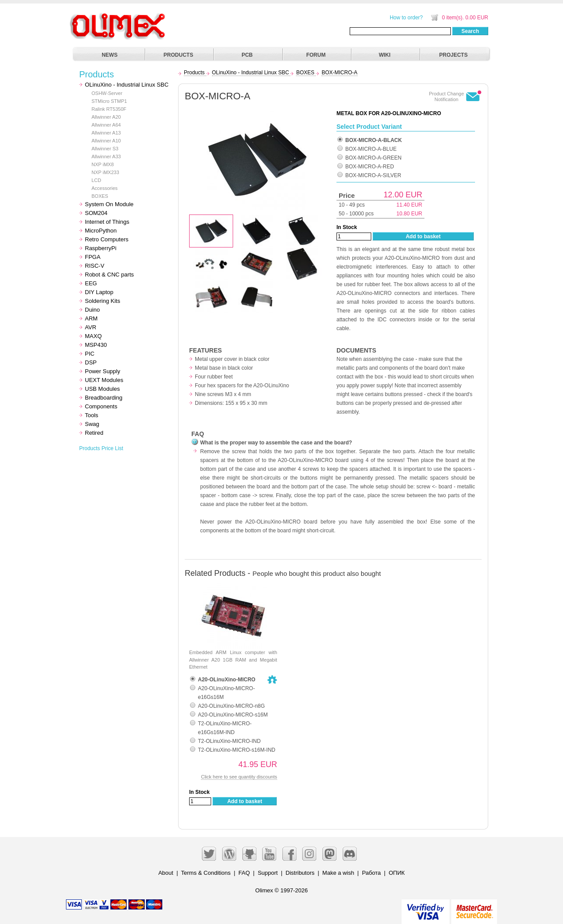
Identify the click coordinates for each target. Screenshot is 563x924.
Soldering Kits (102, 301)
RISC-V (95, 266)
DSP (91, 362)
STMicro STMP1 (109, 101)
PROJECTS (454, 55)
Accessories (104, 188)
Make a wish (338, 873)
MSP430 (96, 345)
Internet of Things (107, 222)
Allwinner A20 (106, 117)
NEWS (110, 55)
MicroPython (101, 231)
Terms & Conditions (206, 873)
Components (101, 406)
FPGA (93, 257)
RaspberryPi (101, 248)
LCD (96, 180)
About (166, 873)
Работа (371, 873)
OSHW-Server (107, 93)
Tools (91, 415)
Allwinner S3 (105, 149)
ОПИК (397, 873)
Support (268, 873)
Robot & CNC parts (109, 275)
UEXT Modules (104, 380)
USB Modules (102, 389)
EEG (91, 283)
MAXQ (93, 336)
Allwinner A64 (106, 125)
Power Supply (102, 371)
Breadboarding (104, 398)
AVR (91, 327)
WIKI (385, 55)
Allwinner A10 (106, 141)
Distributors (300, 873)
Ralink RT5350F (109, 109)
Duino (92, 310)
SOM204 (96, 213)
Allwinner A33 (106, 156)
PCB (247, 55)
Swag (92, 424)
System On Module (109, 204)
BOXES (100, 196)
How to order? (406, 18)
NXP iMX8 (103, 164)
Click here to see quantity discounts (239, 777)
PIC (90, 354)
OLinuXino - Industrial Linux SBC (127, 85)
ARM (91, 318)
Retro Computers (107, 239)
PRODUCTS (178, 55)
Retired (94, 433)
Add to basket (423, 236)
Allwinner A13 (106, 133)
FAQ (244, 873)
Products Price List (101, 448)
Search (470, 31)
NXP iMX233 (105, 172)
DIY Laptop (99, 292)
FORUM (316, 55)
